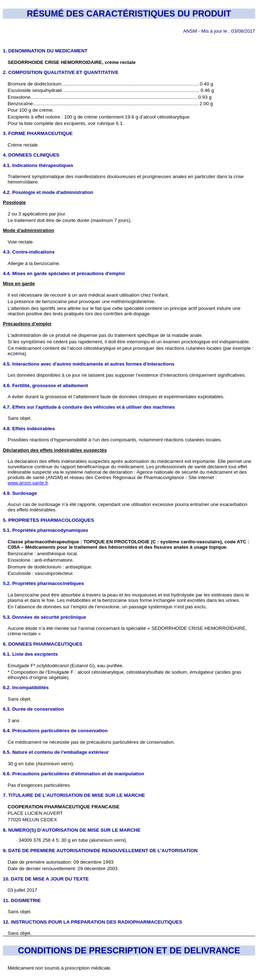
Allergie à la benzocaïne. (34, 263)
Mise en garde (19, 284)
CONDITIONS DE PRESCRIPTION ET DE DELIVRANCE (129, 950)
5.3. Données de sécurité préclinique (44, 617)
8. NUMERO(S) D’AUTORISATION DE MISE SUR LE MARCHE (72, 830)
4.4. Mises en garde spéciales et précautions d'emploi (64, 273)
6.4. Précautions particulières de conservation (55, 731)
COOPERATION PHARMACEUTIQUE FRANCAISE (64, 807)
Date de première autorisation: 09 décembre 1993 (60, 862)
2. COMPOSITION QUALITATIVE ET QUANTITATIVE (61, 72)
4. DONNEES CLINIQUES (31, 155)
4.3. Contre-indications (29, 252)
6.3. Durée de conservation (33, 709)
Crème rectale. (23, 145)
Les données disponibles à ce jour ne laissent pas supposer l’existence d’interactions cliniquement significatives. (127, 375)
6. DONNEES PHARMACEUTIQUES (43, 644)
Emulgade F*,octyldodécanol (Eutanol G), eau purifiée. (65, 666)
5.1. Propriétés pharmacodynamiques (46, 530)
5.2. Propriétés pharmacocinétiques (43, 583)
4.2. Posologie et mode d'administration (48, 192)
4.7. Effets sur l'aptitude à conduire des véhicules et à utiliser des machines (89, 407)
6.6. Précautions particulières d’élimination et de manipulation (74, 774)
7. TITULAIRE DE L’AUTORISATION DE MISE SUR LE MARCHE (74, 795)
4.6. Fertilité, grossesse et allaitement (45, 386)
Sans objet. (20, 699)
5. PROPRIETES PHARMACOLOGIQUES (48, 520)
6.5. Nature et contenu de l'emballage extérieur (56, 752)
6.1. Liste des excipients (30, 654)
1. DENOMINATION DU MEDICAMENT (45, 51)
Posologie (14, 202)
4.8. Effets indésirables (29, 429)
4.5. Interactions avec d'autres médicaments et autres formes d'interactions (89, 364)
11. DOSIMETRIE (22, 900)
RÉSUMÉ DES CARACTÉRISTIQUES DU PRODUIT (129, 13)
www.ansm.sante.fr (28, 483)
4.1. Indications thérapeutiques (38, 165)
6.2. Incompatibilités (26, 688)
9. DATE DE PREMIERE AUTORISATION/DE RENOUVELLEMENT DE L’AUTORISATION (100, 851)
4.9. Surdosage (20, 493)
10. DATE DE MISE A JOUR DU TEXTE (46, 879)
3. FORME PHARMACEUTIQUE (38, 133)
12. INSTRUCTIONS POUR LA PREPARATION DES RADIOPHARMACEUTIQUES (92, 922)
